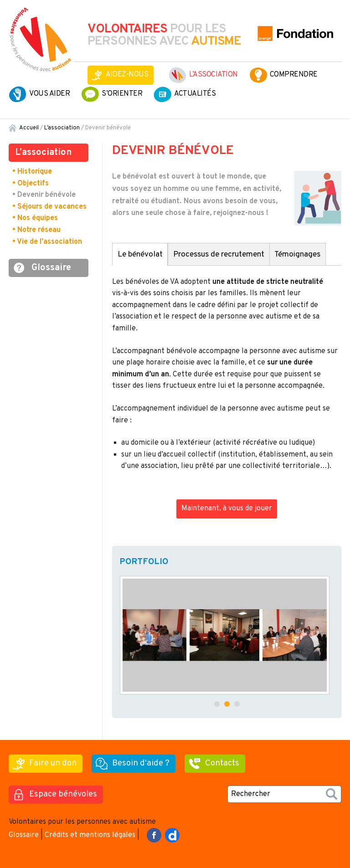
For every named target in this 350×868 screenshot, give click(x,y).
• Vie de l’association (47, 242)
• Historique (32, 172)
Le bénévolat (140, 254)
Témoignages (297, 254)
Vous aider (49, 94)
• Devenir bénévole (44, 195)
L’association (214, 75)
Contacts (222, 763)
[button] (217, 704)
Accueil (29, 128)
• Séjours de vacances (49, 207)
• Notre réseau (36, 230)
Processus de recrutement (219, 254)
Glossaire (51, 268)
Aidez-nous (127, 75)
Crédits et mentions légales (90, 835)
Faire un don (53, 763)
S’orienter (122, 94)
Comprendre (294, 75)
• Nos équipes (35, 218)
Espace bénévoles (63, 794)
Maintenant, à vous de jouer (227, 508)
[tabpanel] (226, 376)
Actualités (195, 94)
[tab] (140, 254)
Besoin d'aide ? (141, 763)
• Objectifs (31, 184)
